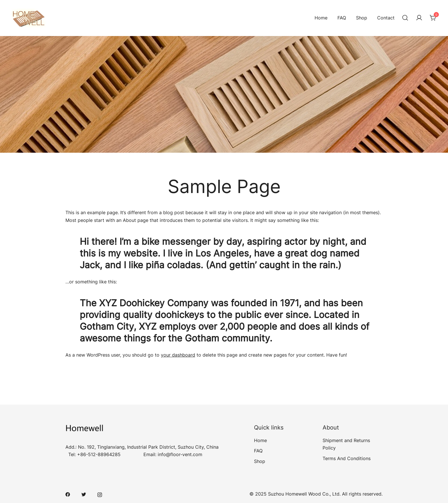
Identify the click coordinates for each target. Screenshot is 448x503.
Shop (362, 18)
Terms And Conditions (347, 458)
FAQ (342, 18)
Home (321, 18)
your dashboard (178, 355)
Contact (386, 18)
